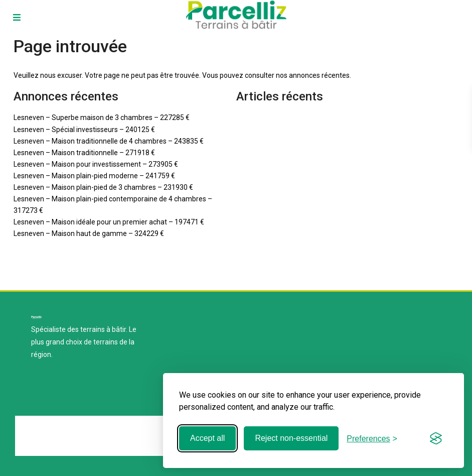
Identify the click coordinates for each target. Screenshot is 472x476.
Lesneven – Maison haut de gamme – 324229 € (89, 233)
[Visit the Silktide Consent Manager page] (436, 438)
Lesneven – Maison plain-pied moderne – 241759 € (94, 176)
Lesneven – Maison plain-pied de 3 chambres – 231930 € (103, 187)
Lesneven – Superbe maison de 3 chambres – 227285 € (102, 117)
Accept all (207, 438)
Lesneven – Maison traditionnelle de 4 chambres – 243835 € (109, 141)
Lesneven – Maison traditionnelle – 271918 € (84, 153)
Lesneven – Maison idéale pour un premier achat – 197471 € (109, 222)
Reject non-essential (291, 438)
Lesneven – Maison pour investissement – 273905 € (96, 164)
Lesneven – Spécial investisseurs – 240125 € (84, 130)
